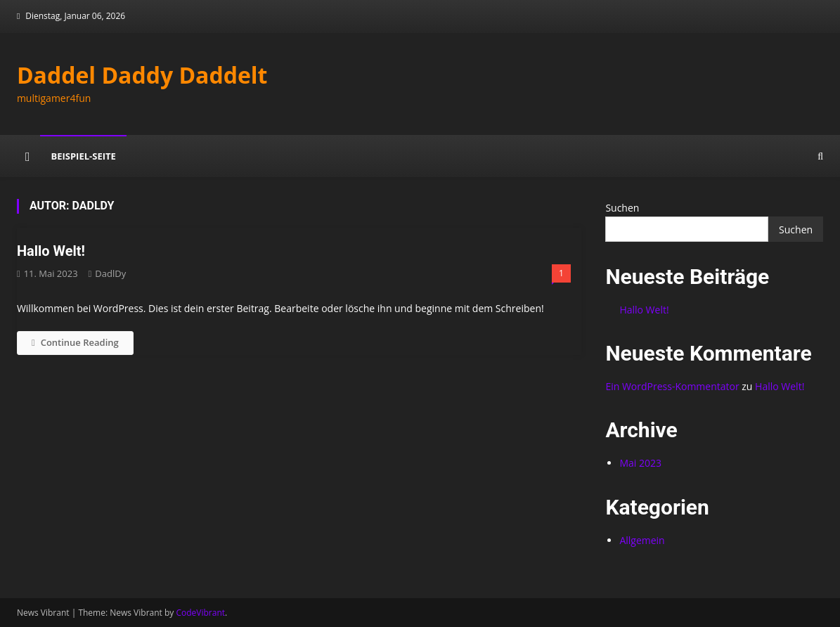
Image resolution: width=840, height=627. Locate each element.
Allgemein (642, 540)
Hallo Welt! (51, 251)
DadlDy (110, 273)
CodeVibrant (200, 613)
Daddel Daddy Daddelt (142, 75)
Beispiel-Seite (83, 156)
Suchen (622, 208)
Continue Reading (75, 342)
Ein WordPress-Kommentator (672, 386)
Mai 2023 (640, 463)
